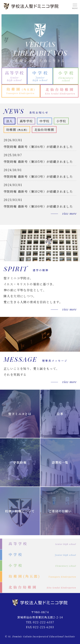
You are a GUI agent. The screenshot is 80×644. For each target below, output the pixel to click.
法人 (9, 121)
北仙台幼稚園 (44, 130)
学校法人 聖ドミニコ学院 (31, 6)
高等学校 (26, 121)
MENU (75, 6)
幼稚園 (17, 130)
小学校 (61, 121)
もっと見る (64, 213)
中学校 (44, 121)
